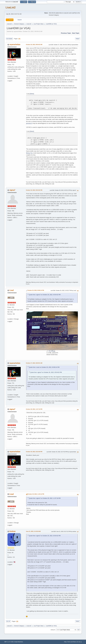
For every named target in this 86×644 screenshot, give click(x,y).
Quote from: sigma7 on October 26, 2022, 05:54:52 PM (45, 295)
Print (78, 39)
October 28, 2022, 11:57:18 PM (34, 409)
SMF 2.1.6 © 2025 (9, 642)
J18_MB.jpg (51, 351)
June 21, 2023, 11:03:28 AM (33, 531)
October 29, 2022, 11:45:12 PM (36, 494)
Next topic (76, 33)
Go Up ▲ (79, 642)
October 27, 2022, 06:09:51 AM (34, 363)
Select (32, 94)
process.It (29, 123)
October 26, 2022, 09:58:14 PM (36, 290)
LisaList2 (11, 7)
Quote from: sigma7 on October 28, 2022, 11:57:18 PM (45, 498)
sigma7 (12, 190)
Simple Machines (19, 642)
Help (65, 642)
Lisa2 (12, 290)
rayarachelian (15, 44)
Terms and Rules (72, 642)
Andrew (13, 531)
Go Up (8, 621)
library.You (29, 153)
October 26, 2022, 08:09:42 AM (34, 45)
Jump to (53, 630)
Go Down (9, 39)
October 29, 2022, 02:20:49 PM (34, 452)
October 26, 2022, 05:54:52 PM (34, 190)
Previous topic (66, 33)
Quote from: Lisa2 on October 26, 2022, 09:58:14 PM (44, 367)
